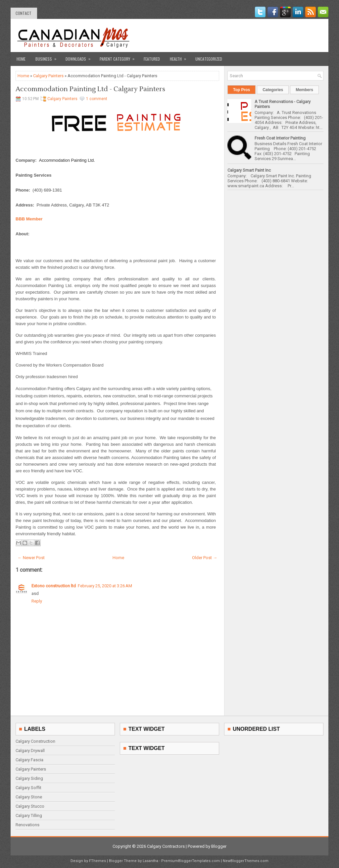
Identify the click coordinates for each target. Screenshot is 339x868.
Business (48, 57)
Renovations (27, 825)
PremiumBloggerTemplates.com (191, 861)
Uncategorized (209, 59)
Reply (37, 601)
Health (180, 57)
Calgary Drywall (30, 751)
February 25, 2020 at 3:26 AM (105, 586)
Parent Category (119, 57)
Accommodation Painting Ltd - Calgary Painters (90, 89)
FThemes (97, 861)
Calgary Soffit (28, 788)
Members (304, 90)
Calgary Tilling (29, 815)
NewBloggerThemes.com (246, 861)
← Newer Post (31, 558)
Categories (273, 90)
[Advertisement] (246, 35)
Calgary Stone (29, 797)
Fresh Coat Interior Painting (280, 138)
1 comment (97, 99)
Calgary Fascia (29, 760)
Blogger (219, 846)
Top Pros (242, 90)
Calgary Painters (48, 76)
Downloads (80, 57)
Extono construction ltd (54, 586)
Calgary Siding (29, 778)
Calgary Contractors (166, 846)
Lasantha (150, 861)
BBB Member (29, 219)
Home (21, 59)
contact (24, 13)
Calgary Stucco (30, 806)
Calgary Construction (35, 741)
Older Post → (205, 558)
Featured (152, 59)
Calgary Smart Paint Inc (249, 170)
